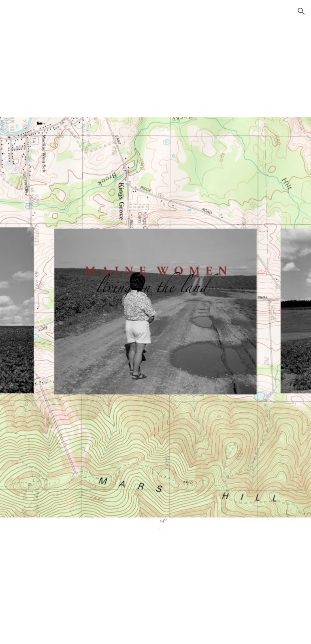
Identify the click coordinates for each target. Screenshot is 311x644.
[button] (301, 11)
